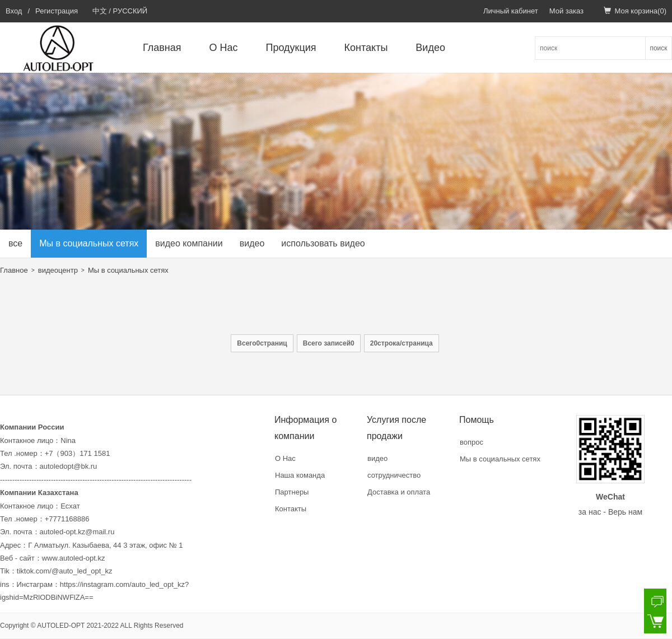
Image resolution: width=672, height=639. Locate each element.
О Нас (224, 48)
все (15, 243)
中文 (100, 11)
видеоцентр (58, 270)
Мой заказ (566, 11)
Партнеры (292, 492)
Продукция (291, 48)
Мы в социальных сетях (89, 243)
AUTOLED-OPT (61, 626)
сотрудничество (394, 475)
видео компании (189, 243)
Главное (14, 270)
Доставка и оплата (399, 492)
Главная (162, 48)
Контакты (366, 48)
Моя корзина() (635, 11)
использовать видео (323, 243)
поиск (658, 48)
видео (252, 243)
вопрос (472, 442)
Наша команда (300, 475)
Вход (14, 11)
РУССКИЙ (130, 11)
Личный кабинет (511, 11)
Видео (430, 48)
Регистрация (57, 11)
